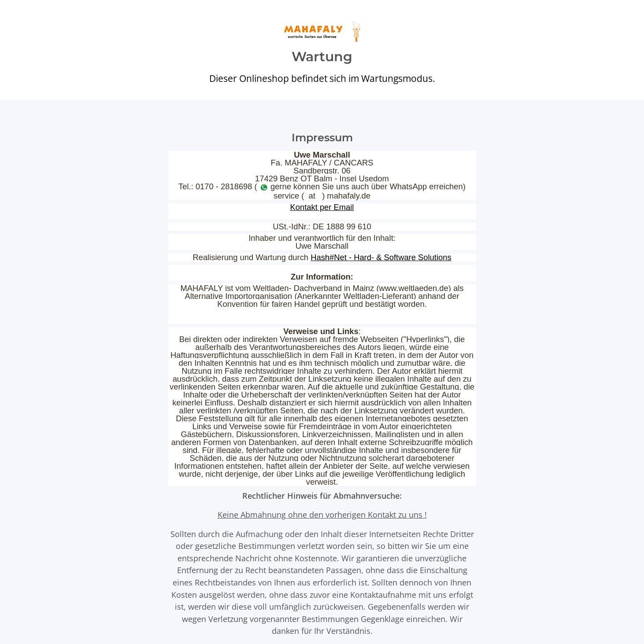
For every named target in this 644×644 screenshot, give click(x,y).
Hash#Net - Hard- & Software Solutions (381, 257)
